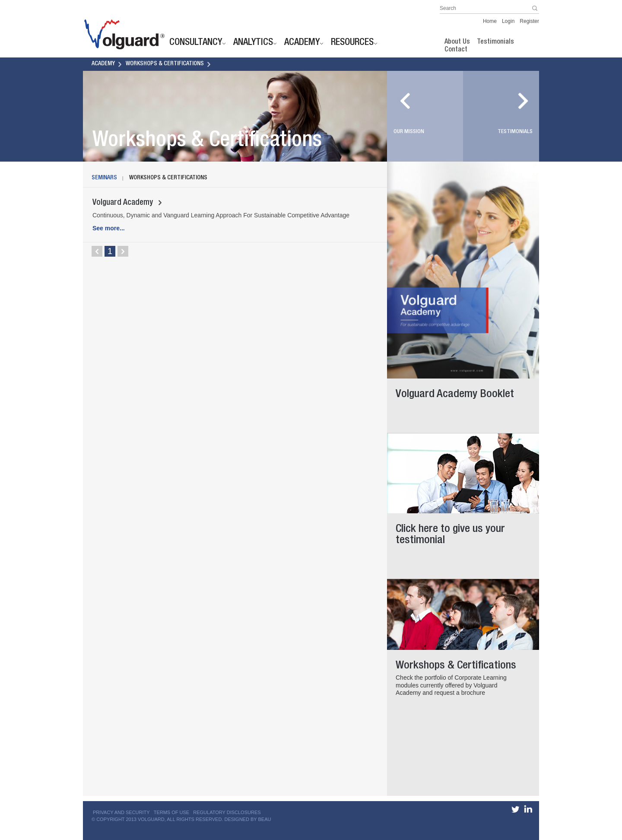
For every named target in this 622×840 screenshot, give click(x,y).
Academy (302, 43)
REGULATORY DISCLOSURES (227, 812)
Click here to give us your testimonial (459, 532)
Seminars (104, 178)
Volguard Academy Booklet (459, 391)
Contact (456, 50)
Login (508, 21)
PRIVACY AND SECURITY (121, 812)
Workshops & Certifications (165, 64)
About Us (457, 42)
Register (529, 21)
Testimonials (495, 42)
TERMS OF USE (172, 812)
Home (490, 21)
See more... (109, 228)
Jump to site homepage (122, 35)
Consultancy (196, 43)
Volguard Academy (127, 203)
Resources (352, 43)
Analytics (253, 43)
